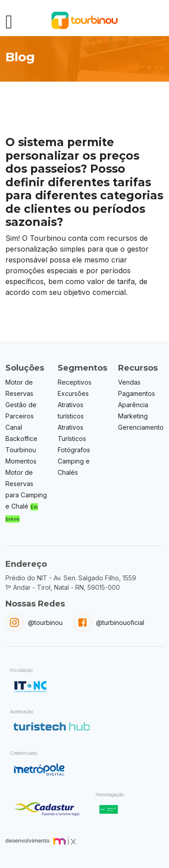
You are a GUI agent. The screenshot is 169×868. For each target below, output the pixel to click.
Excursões (73, 393)
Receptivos (75, 382)
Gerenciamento (141, 427)
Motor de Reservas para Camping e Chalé (26, 495)
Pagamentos (137, 393)
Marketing (133, 416)
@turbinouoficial (120, 622)
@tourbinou (45, 622)
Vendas (129, 382)
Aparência (133, 405)
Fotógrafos (74, 450)
